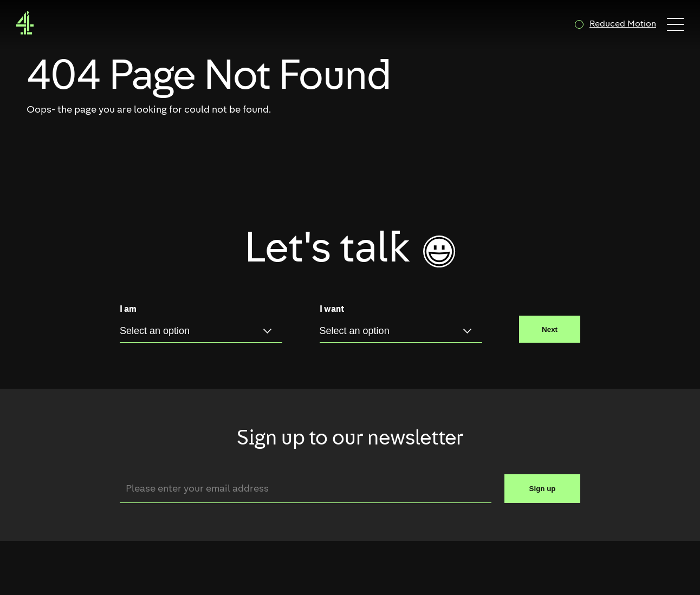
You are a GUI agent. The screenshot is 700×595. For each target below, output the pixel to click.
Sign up (543, 489)
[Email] (306, 489)
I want (332, 310)
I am (128, 310)
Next (550, 329)
